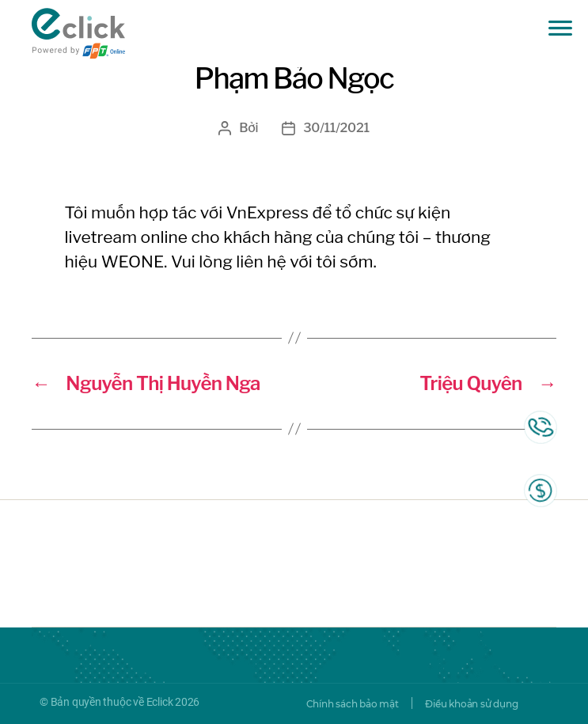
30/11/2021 (336, 128)
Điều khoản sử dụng (471, 704)
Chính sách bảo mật (353, 704)
